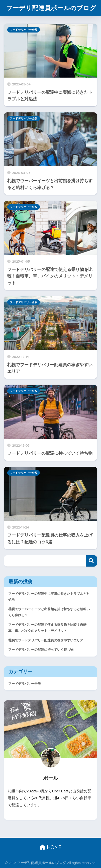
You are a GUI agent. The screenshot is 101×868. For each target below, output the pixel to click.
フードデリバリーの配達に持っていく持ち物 (41, 650)
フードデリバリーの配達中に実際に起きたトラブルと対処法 (49, 597)
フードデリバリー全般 (24, 30)
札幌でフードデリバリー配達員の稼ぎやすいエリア (46, 640)
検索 (91, 561)
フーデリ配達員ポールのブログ (51, 8)
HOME (50, 847)
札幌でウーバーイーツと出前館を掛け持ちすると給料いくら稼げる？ (49, 612)
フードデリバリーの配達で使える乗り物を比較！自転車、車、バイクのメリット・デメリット (47, 628)
